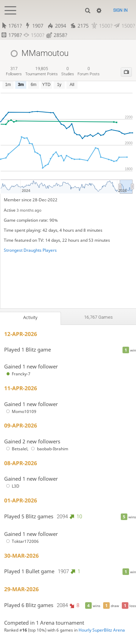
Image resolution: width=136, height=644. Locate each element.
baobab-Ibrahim (49, 449)
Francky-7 (17, 374)
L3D (12, 486)
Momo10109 (20, 411)
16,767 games (98, 317)
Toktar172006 (21, 541)
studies (68, 71)
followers (14, 71)
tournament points (42, 71)
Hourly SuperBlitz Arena (102, 630)
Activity (30, 318)
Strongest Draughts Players (30, 250)
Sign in (120, 10)
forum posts (89, 71)
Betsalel (16, 449)
